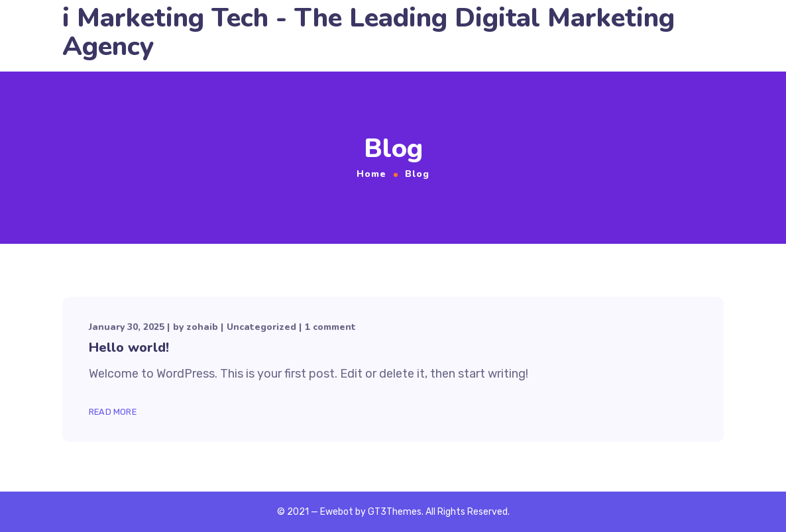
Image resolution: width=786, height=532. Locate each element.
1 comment (330, 327)
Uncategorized (261, 327)
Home (371, 174)
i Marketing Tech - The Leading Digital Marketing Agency (368, 32)
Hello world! (129, 347)
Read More (113, 412)
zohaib (202, 327)
